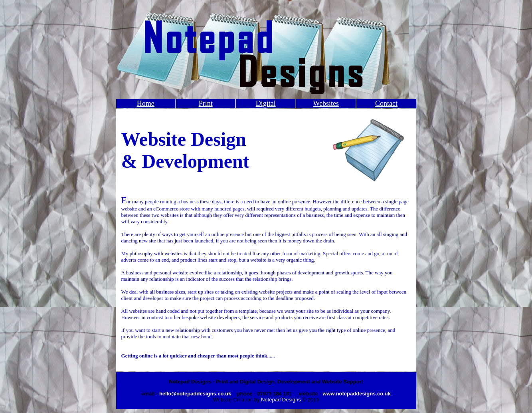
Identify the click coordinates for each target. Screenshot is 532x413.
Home (146, 103)
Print (206, 103)
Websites (326, 103)
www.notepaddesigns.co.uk (357, 394)
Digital (266, 103)
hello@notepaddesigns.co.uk (195, 394)
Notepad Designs (281, 400)
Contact (386, 103)
